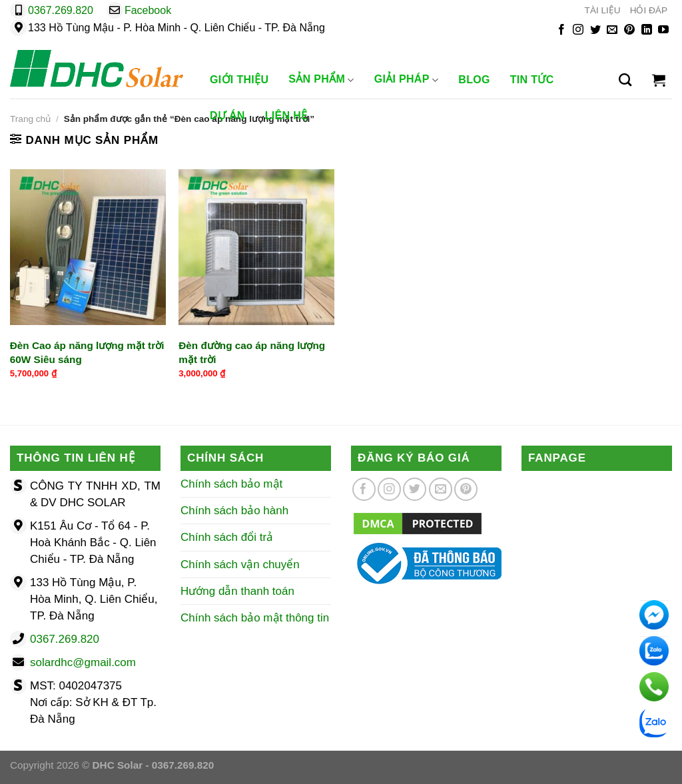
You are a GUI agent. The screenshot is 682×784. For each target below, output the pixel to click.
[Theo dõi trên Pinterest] (629, 30)
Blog (474, 80)
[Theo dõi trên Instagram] (578, 30)
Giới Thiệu (239, 80)
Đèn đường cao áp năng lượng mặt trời (252, 352)
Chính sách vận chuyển (240, 565)
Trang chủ (30, 119)
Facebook (148, 10)
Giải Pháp (407, 80)
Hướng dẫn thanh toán (237, 591)
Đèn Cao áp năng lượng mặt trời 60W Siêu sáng (87, 352)
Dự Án (227, 116)
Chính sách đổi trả (227, 537)
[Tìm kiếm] (625, 80)
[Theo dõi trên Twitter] (595, 30)
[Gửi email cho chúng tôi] (612, 30)
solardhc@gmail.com (83, 662)
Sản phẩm (321, 80)
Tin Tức (532, 80)
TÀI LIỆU (603, 10)
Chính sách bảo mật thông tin (255, 618)
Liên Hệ (286, 116)
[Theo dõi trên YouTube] (663, 30)
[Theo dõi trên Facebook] (561, 30)
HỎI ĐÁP (649, 10)
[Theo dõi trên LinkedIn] (647, 30)
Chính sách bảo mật (231, 484)
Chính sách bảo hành (234, 511)
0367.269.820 (61, 10)
